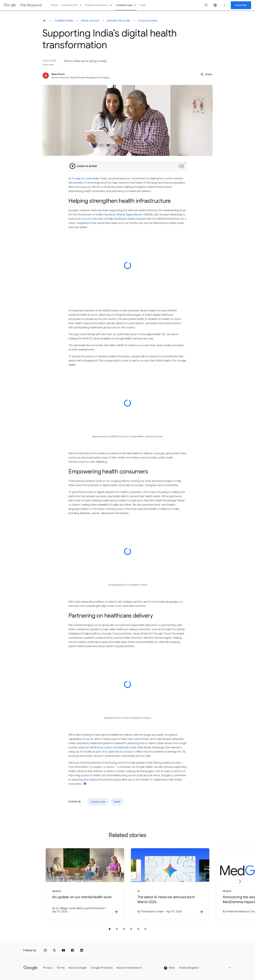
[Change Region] (205, 968)
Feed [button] (143, 5)
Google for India (82, 179)
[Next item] (240, 882)
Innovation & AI (72, 5)
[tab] (110, 929)
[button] (206, 74)
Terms (61, 968)
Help (169, 968)
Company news (126, 5)
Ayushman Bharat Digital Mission (124, 215)
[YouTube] (63, 950)
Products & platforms (99, 5)
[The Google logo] (30, 968)
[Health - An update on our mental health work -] (85, 884)
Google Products (102, 968)
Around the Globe (119, 21)
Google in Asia (148, 21)
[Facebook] (73, 950)
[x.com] (54, 950)
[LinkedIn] (82, 950)
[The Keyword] (44, 21)
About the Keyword (129, 968)
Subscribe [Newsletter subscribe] (241, 5)
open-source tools (86, 219)
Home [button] (54, 5)
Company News (64, 21)
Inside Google (90, 21)
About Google (78, 968)
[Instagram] (45, 950)
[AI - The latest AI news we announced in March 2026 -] (170, 884)
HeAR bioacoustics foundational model (113, 748)
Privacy (48, 968)
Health (117, 802)
